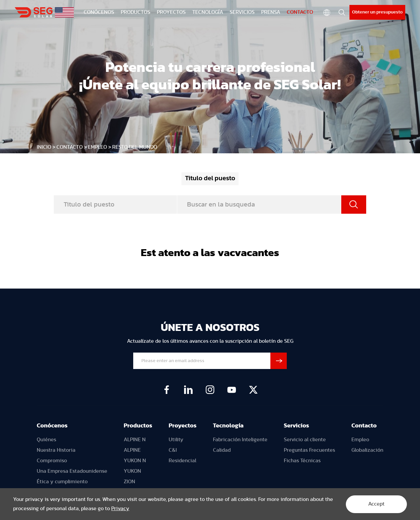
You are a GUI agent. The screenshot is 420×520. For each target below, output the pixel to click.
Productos (138, 426)
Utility (176, 440)
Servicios (296, 426)
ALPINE (132, 450)
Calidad (222, 450)
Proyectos (183, 426)
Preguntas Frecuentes (309, 450)
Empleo (97, 147)
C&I (173, 450)
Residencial (182, 461)
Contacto (364, 426)
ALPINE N (135, 440)
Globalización (367, 450)
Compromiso (52, 461)
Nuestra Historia (56, 450)
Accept (375, 504)
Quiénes (46, 440)
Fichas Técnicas (302, 461)
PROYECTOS (171, 12)
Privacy (120, 509)
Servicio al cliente (305, 440)
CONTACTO (300, 12)
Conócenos (52, 426)
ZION (129, 482)
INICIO (44, 147)
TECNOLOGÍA (208, 12)
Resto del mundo (135, 147)
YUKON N (135, 461)
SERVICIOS (242, 12)
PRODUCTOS (136, 12)
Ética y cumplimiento (62, 482)
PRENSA (271, 12)
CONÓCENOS (99, 12)
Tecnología (228, 426)
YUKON (132, 471)
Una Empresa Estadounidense (72, 471)
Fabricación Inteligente (240, 440)
